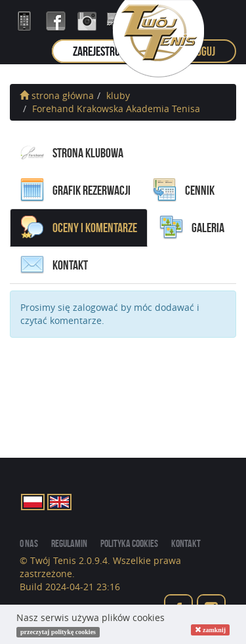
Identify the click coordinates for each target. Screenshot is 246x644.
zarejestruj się (105, 51)
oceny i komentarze (79, 228)
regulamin (69, 543)
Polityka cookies (129, 543)
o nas (29, 543)
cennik (184, 190)
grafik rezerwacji (75, 190)
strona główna (57, 95)
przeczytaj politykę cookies (58, 632)
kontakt (54, 265)
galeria (192, 228)
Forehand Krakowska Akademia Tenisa (116, 109)
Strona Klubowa (72, 153)
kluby (118, 95)
